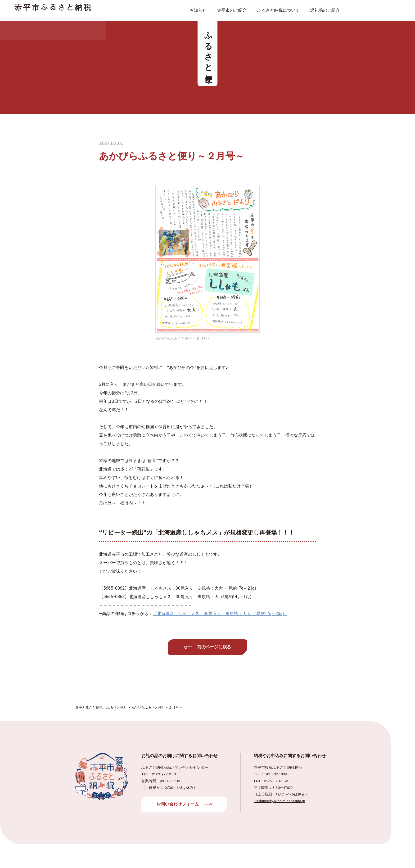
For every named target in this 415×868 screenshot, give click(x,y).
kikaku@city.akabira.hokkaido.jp (279, 801)
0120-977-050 (164, 774)
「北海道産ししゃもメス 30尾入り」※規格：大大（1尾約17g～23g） (220, 614)
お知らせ (198, 11)
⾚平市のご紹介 (232, 11)
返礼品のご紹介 (325, 11)
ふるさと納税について (278, 11)
